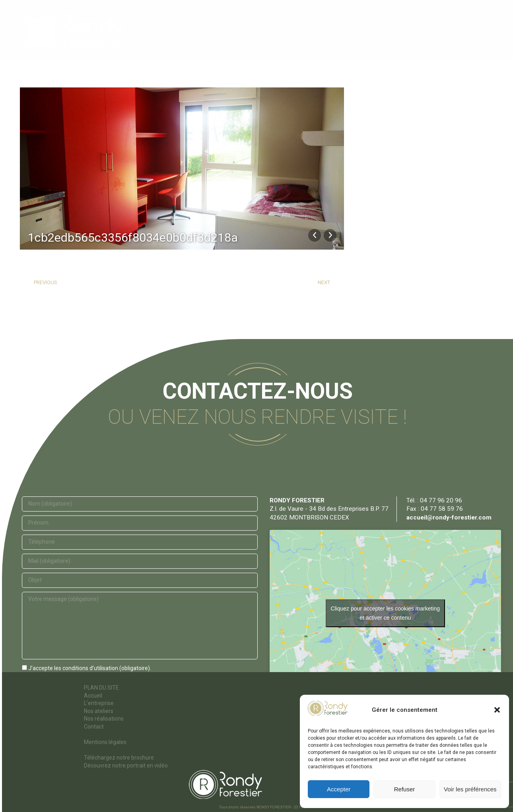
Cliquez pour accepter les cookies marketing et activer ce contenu (385, 613)
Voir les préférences (470, 789)
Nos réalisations (104, 719)
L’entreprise (99, 703)
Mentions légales (105, 742)
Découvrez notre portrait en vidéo (126, 765)
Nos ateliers (99, 711)
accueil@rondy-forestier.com (449, 517)
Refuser (405, 789)
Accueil (93, 696)
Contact (94, 727)
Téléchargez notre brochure (119, 758)
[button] (497, 710)
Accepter (339, 789)
